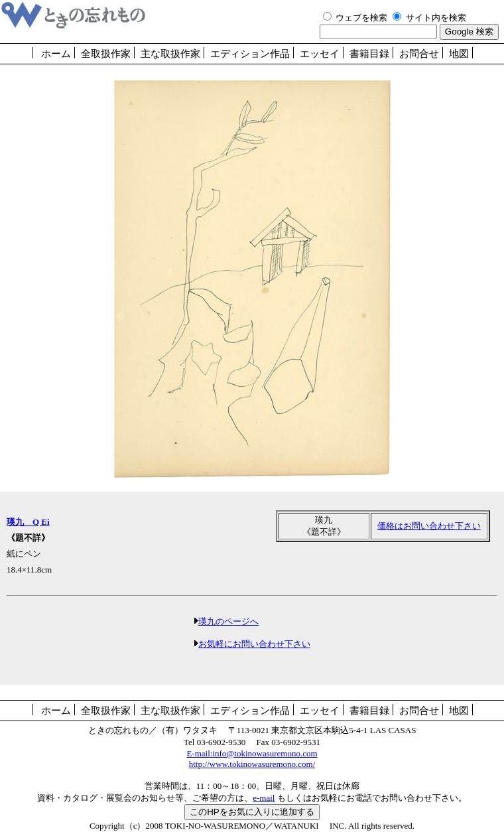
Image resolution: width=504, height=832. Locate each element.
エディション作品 (250, 54)
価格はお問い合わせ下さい (429, 526)
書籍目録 (369, 54)
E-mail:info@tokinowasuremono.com (252, 753)
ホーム (56, 54)
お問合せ (419, 54)
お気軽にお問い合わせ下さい (254, 644)
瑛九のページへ (228, 621)
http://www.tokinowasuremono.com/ (252, 764)
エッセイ (320, 54)
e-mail (264, 798)
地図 (459, 54)
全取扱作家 (106, 54)
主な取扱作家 (170, 54)
